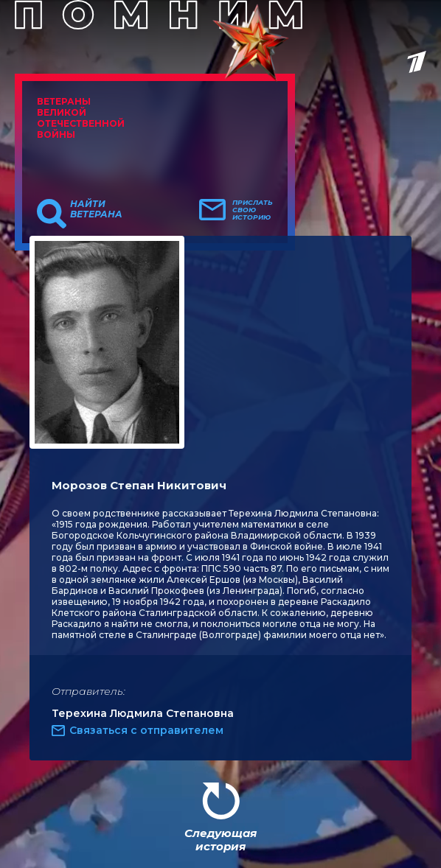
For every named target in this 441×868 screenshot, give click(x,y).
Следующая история (220, 840)
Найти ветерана (96, 209)
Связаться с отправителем (146, 730)
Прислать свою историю (253, 210)
